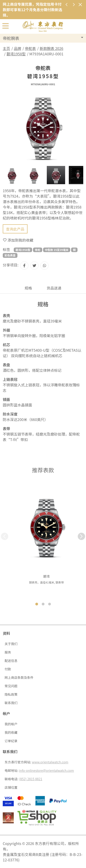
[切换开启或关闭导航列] (6, 26)
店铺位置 (11, 787)
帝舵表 (31, 48)
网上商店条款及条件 (19, 677)
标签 (6, 249)
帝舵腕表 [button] (11, 38)
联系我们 (11, 703)
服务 (8, 652)
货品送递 (54, 288)
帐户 (6, 713)
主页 (6, 48)
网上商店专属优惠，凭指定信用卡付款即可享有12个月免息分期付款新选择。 (32, 10)
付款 (8, 669)
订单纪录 (11, 741)
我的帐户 (11, 724)
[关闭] (80, 4)
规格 (28, 288)
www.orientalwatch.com (50, 762)
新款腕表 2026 (51, 48)
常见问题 (11, 686)
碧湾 (47, 576)
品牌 (17, 48)
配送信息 (11, 661)
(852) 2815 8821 (31, 779)
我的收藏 (11, 732)
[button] (81, 536)
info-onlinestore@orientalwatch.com (46, 770)
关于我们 (11, 644)
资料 (6, 633)
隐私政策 (11, 694)
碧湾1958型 (16, 54)
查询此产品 (15, 229)
